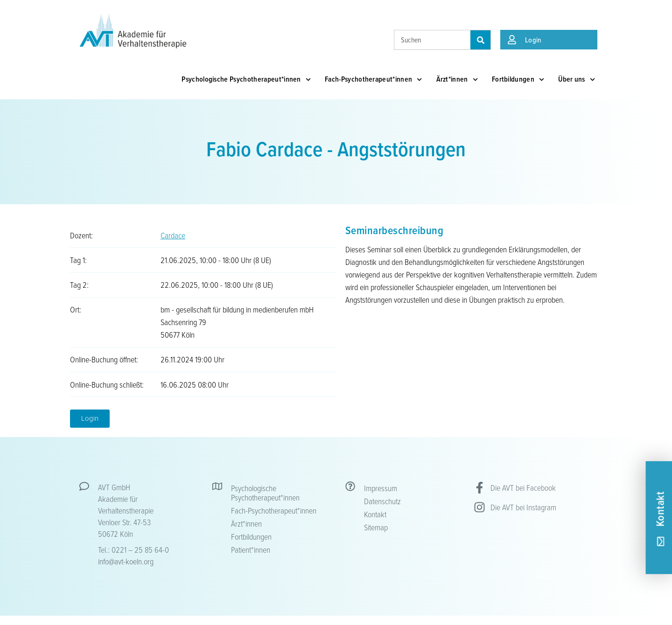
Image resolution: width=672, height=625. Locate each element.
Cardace (173, 235)
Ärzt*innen (457, 80)
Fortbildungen (518, 80)
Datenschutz (382, 501)
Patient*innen (251, 549)
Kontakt (375, 514)
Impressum (381, 488)
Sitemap (376, 527)
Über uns (577, 80)
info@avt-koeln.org (126, 561)
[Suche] (480, 40)
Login (533, 40)
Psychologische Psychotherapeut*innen (246, 80)
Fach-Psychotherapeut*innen (374, 80)
